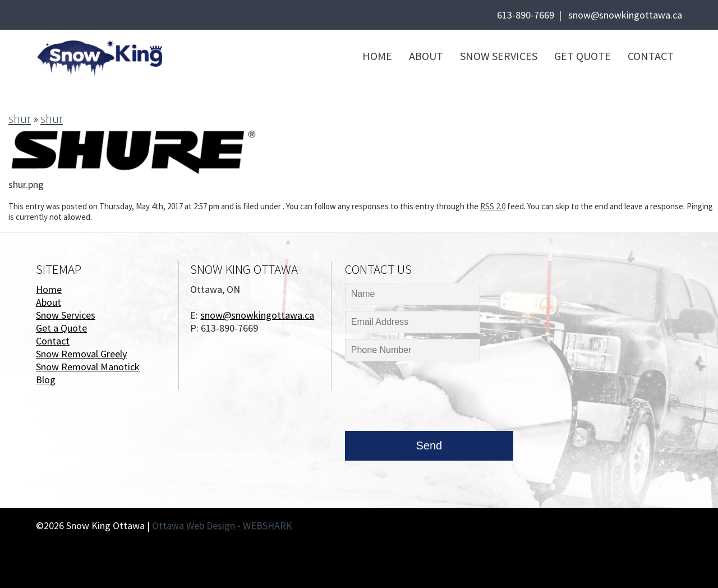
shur (20, 118)
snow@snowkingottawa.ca (625, 15)
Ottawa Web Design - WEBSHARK (222, 525)
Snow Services (499, 56)
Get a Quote (61, 328)
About (426, 56)
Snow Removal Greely (81, 354)
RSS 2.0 (493, 206)
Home (377, 56)
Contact (651, 56)
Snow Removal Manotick (88, 367)
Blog (46, 380)
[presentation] (430, 399)
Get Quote (583, 56)
